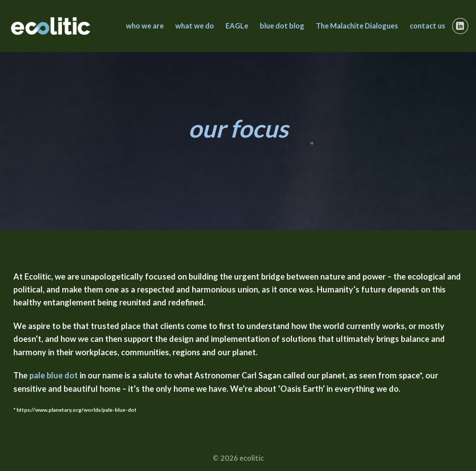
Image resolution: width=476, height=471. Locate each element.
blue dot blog (282, 26)
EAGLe (237, 26)
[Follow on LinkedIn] (460, 26)
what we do (195, 26)
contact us (428, 26)
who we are (145, 26)
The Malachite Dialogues (357, 26)
